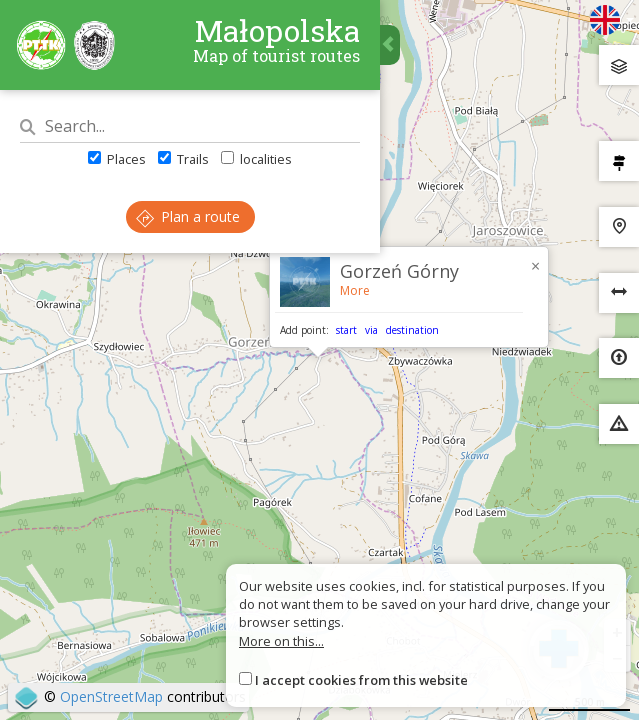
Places (117, 159)
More (355, 290)
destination (412, 330)
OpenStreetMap (111, 696)
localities (256, 159)
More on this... (281, 641)
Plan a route (188, 216)
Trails (183, 159)
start (346, 330)
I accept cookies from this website (361, 680)
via (371, 330)
